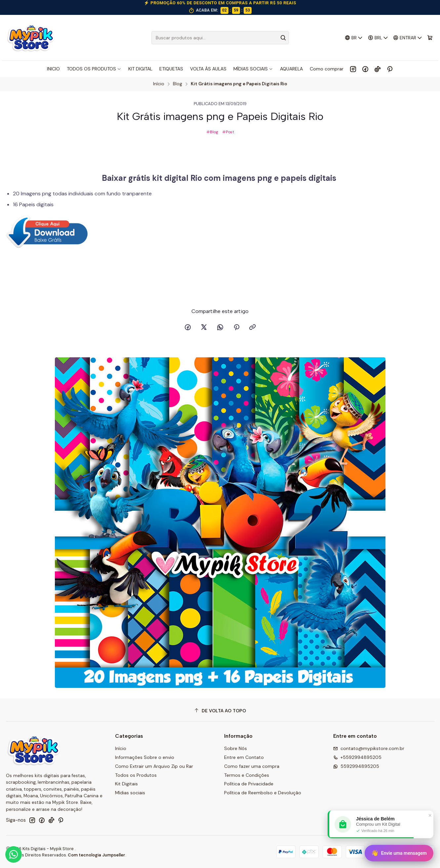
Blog (178, 84)
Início (159, 84)
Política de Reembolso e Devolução (263, 793)
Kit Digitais (126, 784)
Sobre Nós (236, 748)
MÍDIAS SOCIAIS (253, 69)
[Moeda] (378, 38)
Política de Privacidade (249, 784)
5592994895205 (356, 766)
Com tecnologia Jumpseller (97, 855)
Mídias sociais (130, 793)
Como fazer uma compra (252, 766)
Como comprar (327, 69)
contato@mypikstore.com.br (369, 748)
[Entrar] (408, 38)
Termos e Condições (247, 775)
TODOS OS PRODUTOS (94, 69)
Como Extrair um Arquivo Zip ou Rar (154, 766)
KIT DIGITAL (140, 69)
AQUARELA (291, 69)
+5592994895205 (357, 757)
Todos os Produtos (136, 775)
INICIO (53, 69)
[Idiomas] (354, 38)
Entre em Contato (244, 757)
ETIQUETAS (171, 69)
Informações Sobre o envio (145, 757)
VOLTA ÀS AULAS (208, 69)
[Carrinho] (430, 38)
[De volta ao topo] (220, 711)
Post (228, 132)
